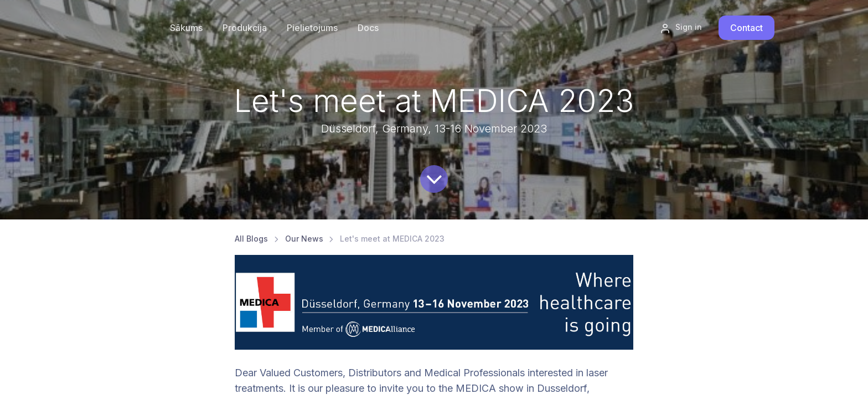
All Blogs (251, 239)
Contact (746, 28)
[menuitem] (245, 28)
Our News (304, 239)
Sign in (681, 28)
